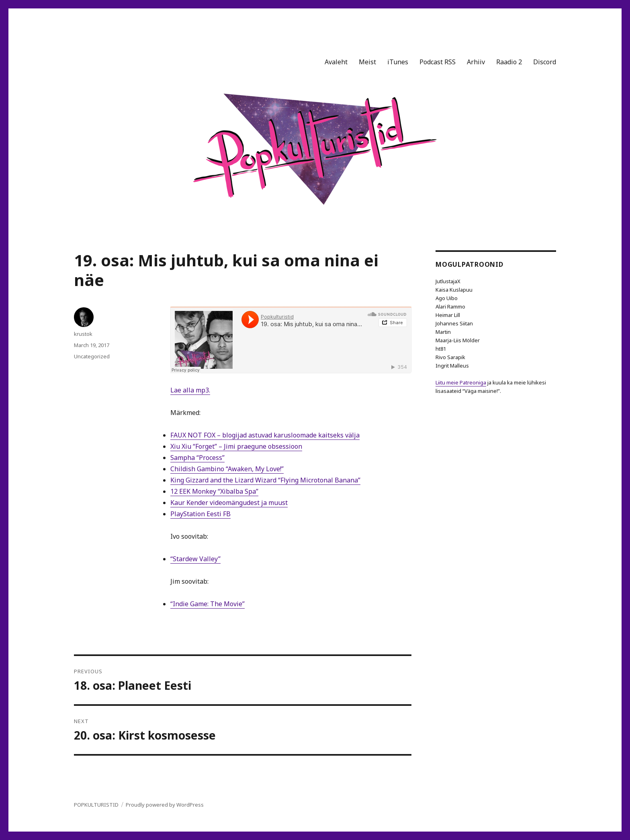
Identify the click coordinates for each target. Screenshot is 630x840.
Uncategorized (92, 356)
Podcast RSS (438, 62)
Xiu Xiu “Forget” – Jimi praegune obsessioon (236, 446)
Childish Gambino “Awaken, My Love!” (227, 469)
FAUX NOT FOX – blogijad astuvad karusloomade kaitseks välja (265, 435)
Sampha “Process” (197, 458)
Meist (367, 62)
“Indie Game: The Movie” (208, 604)
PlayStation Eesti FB (200, 514)
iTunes (398, 62)
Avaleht (336, 62)
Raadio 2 (509, 62)
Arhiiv (476, 62)
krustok (83, 334)
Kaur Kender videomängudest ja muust (229, 503)
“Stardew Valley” (195, 559)
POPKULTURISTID (96, 805)
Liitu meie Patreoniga (461, 382)
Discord (545, 62)
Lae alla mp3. (190, 390)
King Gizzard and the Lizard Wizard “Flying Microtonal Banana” (265, 480)
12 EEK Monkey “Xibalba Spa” (214, 491)
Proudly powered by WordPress (165, 805)
